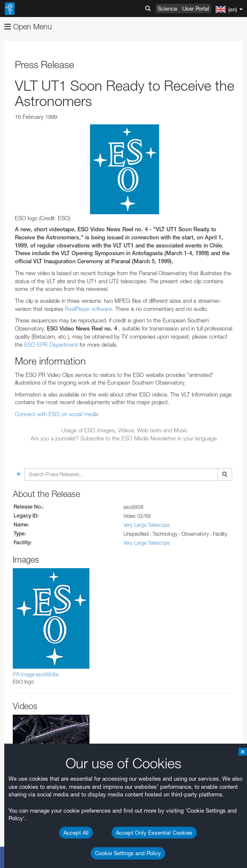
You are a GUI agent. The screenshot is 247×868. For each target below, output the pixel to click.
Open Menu (28, 27)
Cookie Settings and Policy (128, 853)
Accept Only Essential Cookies (154, 833)
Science (167, 9)
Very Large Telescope (147, 525)
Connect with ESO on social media (57, 414)
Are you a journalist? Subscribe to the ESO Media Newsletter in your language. (125, 438)
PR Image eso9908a (36, 674)
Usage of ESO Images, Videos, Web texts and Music (125, 430)
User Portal (196, 9)
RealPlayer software (88, 309)
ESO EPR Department (51, 345)
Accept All (76, 833)
